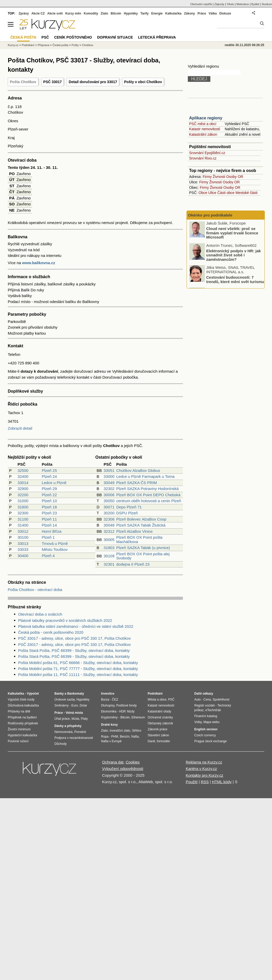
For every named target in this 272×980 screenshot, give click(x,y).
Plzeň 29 (49, 489)
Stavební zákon (158, 735)
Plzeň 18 (49, 507)
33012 (23, 531)
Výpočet (33, 694)
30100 (23, 537)
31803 (109, 548)
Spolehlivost (221, 700)
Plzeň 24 (49, 476)
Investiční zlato (120, 731)
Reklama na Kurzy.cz (204, 762)
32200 (23, 495)
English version (206, 729)
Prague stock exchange (210, 741)
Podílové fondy (126, 705)
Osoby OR (235, 177)
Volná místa (74, 713)
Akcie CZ (38, 13)
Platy (84, 719)
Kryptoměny (109, 717)
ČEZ (115, 700)
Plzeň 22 (49, 495)
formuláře (163, 741)
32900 (23, 489)
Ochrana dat (113, 762)
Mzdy (131, 711)
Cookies (133, 762)
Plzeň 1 (48, 537)
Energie (157, 13)
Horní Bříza (52, 531)
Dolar (83, 705)
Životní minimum (19, 729)
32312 (109, 531)
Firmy (207, 177)
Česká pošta (60, 45)
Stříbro (137, 731)
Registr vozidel (205, 705)
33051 (109, 470)
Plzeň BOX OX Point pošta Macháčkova (139, 539)
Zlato (105, 13)
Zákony (189, 13)
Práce (202, 13)
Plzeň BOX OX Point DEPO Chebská (148, 495)
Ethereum (138, 717)
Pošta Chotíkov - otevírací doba (35, 590)
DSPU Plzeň (127, 513)
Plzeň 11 (49, 519)
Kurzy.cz (13, 45)
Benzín (125, 737)
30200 (109, 513)
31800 (23, 507)
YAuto (230, 4)
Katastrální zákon (203, 134)
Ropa (105, 737)
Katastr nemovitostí (205, 129)
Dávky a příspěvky (68, 726)
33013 (23, 543)
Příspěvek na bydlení (22, 717)
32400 (23, 476)
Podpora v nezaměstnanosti (74, 738)
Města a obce (157, 700)
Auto (198, 700)
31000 (23, 501)
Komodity (91, 13)
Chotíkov (87, 45)
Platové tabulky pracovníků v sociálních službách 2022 (65, 620)
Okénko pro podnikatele (210, 215)
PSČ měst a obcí (203, 124)
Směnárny (62, 705)
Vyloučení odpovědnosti (123, 769)
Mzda (75, 719)
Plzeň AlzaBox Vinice (135, 531)
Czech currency (205, 735)
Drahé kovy (109, 725)
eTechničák (213, 710)
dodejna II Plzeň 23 (133, 564)
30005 (109, 540)
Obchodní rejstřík (201, 4)
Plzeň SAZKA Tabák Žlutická (141, 525)
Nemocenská (63, 732)
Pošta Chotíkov (23, 82)
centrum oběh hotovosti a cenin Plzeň (149, 501)
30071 (109, 507)
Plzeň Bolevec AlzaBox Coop (141, 519)
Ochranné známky (160, 717)
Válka (213, 13)
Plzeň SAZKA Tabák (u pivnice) (143, 548)
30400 (23, 556)
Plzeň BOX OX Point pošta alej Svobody (143, 556)
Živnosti (219, 177)
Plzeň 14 (49, 525)
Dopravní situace (115, 37)
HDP (122, 711)
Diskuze (225, 13)
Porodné (80, 732)
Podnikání (28, 45)
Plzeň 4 (48, 556)
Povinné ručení (18, 741)
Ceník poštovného (73, 37)
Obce (203, 193)
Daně (151, 741)
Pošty (75, 45)
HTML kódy (222, 782)
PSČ (45, 37)
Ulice (212, 193)
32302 (109, 489)
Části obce (226, 193)
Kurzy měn (73, 13)
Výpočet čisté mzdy (21, 700)
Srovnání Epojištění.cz (207, 153)
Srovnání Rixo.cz (203, 158)
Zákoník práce (158, 729)
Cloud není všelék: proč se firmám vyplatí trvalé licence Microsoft (232, 234)
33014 (23, 483)
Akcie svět (55, 13)
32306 (109, 519)
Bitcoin (116, 13)
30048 (109, 525)
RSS (205, 782)
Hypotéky (131, 13)
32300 (23, 513)
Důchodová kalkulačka (23, 705)
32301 (109, 564)
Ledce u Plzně (54, 483)
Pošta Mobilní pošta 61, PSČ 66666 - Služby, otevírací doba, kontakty (78, 663)
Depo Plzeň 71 (129, 507)
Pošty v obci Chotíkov (143, 82)
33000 (109, 476)
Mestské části (246, 193)
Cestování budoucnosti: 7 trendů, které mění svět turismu (235, 280)
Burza (105, 700)
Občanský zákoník (160, 723)
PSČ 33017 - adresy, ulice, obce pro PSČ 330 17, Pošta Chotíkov (74, 638)
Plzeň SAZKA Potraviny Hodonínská (148, 489)
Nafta (135, 737)
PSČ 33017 (53, 82)
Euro (74, 705)
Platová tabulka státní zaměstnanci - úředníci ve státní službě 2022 (76, 626)
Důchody (60, 744)
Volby (198, 722)
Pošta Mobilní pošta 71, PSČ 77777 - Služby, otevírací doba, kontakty (78, 669)
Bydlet (255, 4)
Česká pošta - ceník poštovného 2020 (51, 632)
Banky (59, 694)
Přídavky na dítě (19, 711)
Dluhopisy (108, 705)
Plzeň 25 (49, 470)
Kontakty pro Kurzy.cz (205, 775)
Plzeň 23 (49, 513)
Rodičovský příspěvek (23, 723)
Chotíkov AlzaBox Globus (138, 470)
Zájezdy (219, 4)
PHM (115, 737)
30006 (109, 495)
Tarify (145, 13)
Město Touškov (55, 549)
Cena (207, 700)
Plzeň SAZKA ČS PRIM (137, 483)
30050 (109, 501)
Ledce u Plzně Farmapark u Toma (145, 476)
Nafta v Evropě (111, 741)
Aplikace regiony (206, 118)
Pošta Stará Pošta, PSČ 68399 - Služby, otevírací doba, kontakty (74, 650)
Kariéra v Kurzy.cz (201, 769)
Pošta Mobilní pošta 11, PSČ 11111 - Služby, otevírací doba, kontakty (78, 675)
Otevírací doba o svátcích (40, 614)
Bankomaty (76, 694)
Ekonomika (109, 711)
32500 (23, 470)
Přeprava (43, 45)
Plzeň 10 (49, 501)
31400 (23, 525)
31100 (23, 519)
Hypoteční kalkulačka (22, 735)
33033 (23, 549)
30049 (109, 483)
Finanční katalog (206, 716)
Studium (267, 4)
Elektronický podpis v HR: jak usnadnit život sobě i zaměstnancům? (234, 256)
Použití (192, 782)
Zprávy (24, 13)
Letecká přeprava (157, 37)
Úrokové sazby (65, 700)
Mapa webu (211, 722)
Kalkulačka (173, 13)
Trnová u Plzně (55, 543)
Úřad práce (62, 719)
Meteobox (243, 4)
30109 (109, 556)
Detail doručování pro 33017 (93, 82)
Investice (108, 694)
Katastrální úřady (159, 711)
